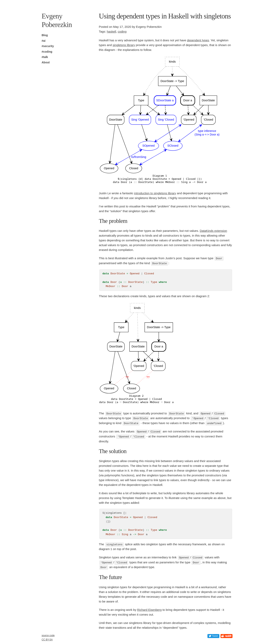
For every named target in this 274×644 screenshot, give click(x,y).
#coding (47, 52)
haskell (112, 31)
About (46, 62)
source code (48, 635)
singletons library (124, 45)
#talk (45, 57)
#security (48, 46)
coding (122, 31)
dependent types (198, 40)
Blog (45, 35)
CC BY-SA (47, 640)
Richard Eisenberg (149, 608)
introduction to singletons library (155, 193)
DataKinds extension (213, 231)
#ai (44, 41)
